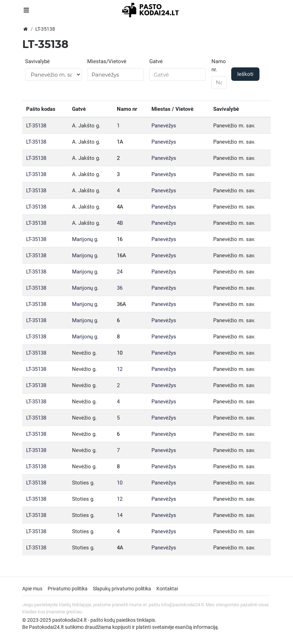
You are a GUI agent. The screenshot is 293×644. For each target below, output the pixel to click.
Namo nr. (219, 65)
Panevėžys (164, 126)
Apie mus (32, 589)
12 (120, 369)
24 (120, 272)
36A (121, 304)
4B (120, 223)
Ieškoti (245, 74)
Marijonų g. (85, 239)
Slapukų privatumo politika (122, 589)
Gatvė (156, 61)
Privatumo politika (68, 589)
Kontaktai (167, 589)
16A (121, 255)
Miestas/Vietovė (107, 61)
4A (120, 207)
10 (120, 353)
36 (120, 288)
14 (120, 515)
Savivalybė (37, 61)
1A (120, 142)
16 (120, 239)
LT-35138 (36, 126)
